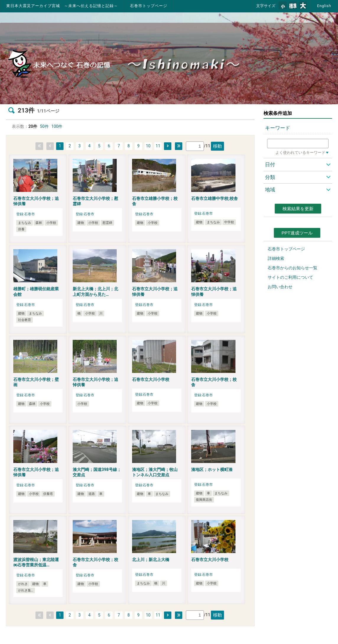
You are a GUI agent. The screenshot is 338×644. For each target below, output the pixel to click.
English (324, 6)
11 (158, 146)
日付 (270, 164)
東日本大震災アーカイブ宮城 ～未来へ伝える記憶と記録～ (62, 6)
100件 (57, 126)
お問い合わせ (280, 287)
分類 (270, 177)
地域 (270, 190)
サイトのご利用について (290, 277)
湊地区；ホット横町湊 (212, 469)
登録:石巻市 (26, 214)
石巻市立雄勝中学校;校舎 (214, 198)
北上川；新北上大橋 (151, 560)
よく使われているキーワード (300, 153)
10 (148, 146)
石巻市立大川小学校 (151, 379)
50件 (44, 126)
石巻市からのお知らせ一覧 (292, 268)
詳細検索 (276, 258)
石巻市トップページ (149, 6)
